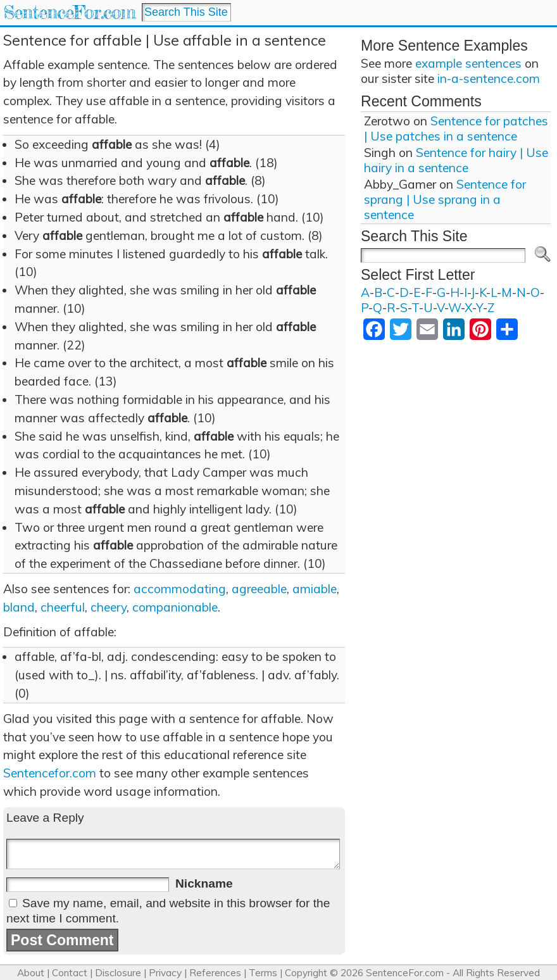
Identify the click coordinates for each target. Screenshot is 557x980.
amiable (315, 589)
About (31, 973)
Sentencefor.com (50, 773)
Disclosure (118, 973)
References (215, 973)
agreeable (259, 589)
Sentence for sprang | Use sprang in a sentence (445, 199)
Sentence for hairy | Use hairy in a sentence (456, 160)
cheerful (63, 607)
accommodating (180, 589)
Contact (70, 973)
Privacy (165, 973)
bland (19, 607)
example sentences (468, 63)
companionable (175, 607)
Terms (263, 973)
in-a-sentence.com (489, 79)
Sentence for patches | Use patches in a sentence (456, 129)
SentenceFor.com (69, 12)
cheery (109, 607)
